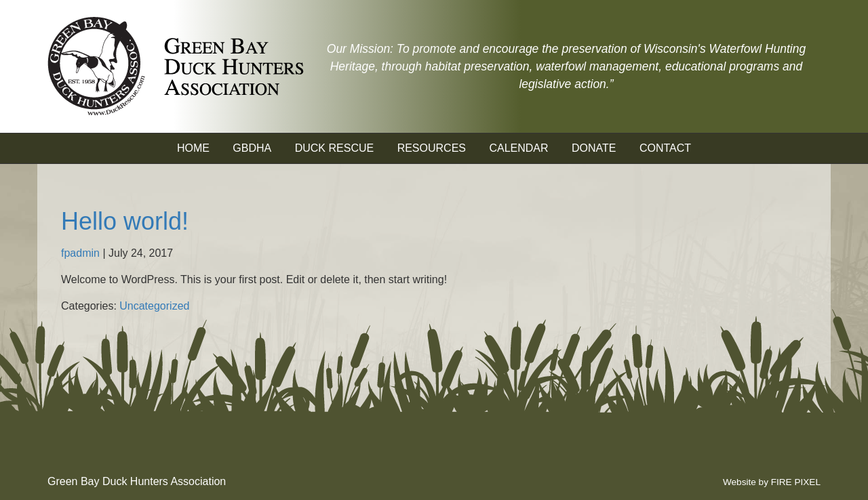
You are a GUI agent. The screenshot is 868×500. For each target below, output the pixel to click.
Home (193, 148)
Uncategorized (154, 306)
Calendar (518, 148)
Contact (665, 148)
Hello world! (125, 221)
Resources (432, 148)
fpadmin (80, 253)
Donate (594, 148)
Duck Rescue (334, 148)
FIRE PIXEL (796, 482)
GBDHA (252, 148)
